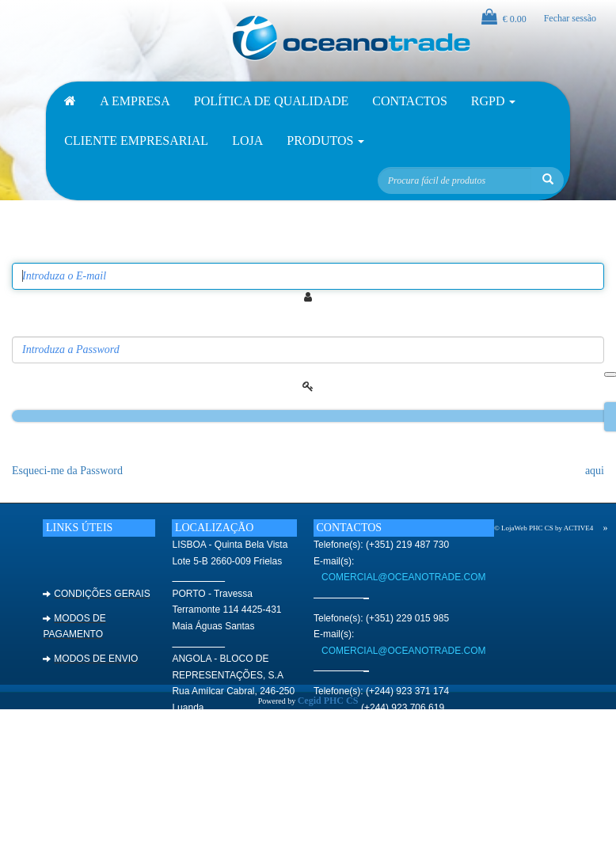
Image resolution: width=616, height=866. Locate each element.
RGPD (494, 101)
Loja (247, 141)
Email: (28, 251)
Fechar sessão (570, 18)
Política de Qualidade (272, 101)
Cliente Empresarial (136, 141)
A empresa (135, 101)
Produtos (325, 141)
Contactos (409, 101)
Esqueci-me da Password (67, 471)
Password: (36, 325)
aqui (595, 471)
